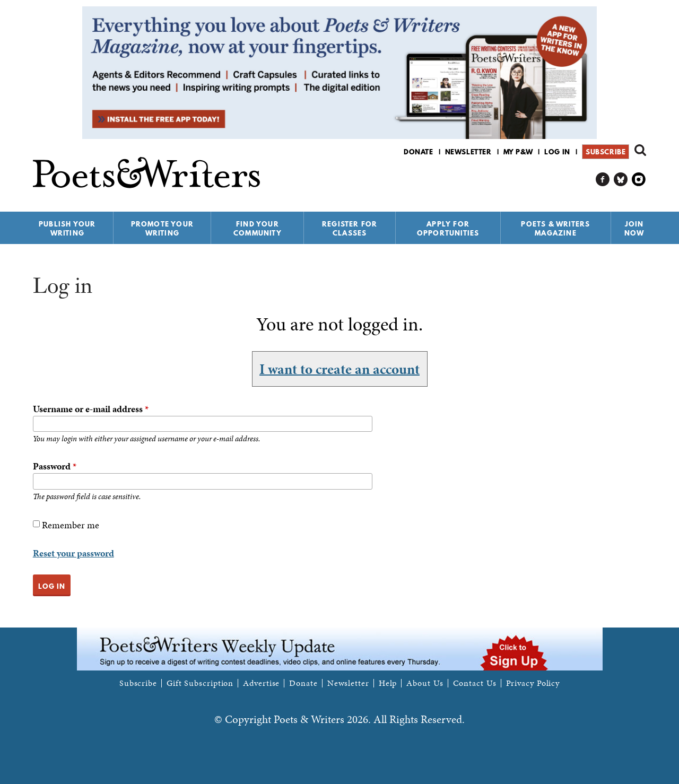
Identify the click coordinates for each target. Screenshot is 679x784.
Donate (419, 152)
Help (388, 683)
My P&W (518, 152)
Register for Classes (350, 228)
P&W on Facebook (603, 180)
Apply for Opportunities (448, 228)
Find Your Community (258, 228)
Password (55, 466)
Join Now (634, 228)
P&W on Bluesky (621, 180)
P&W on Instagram (639, 180)
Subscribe (606, 152)
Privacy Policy (533, 683)
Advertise (261, 683)
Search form (640, 150)
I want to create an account (339, 369)
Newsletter (468, 152)
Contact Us (475, 683)
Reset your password (73, 553)
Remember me (71, 525)
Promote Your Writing (162, 228)
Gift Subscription (200, 683)
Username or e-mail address (91, 409)
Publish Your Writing (67, 228)
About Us (425, 683)
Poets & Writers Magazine (555, 228)
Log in (557, 152)
